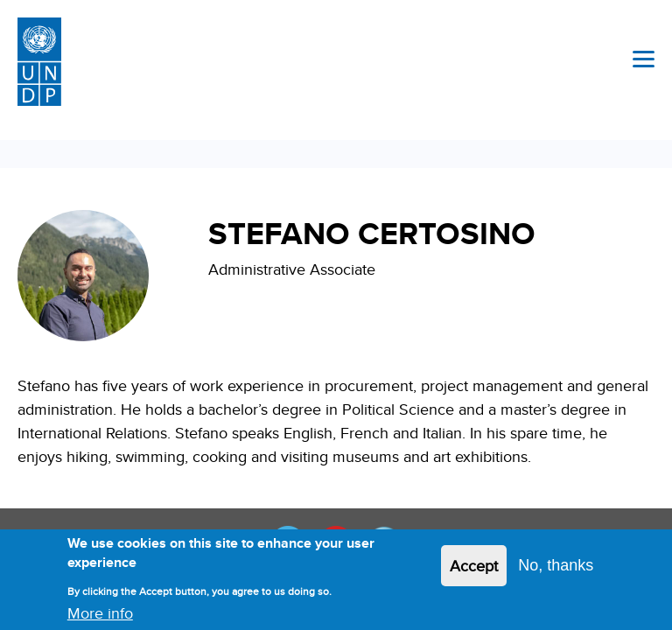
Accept (474, 569)
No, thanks (556, 569)
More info (100, 616)
